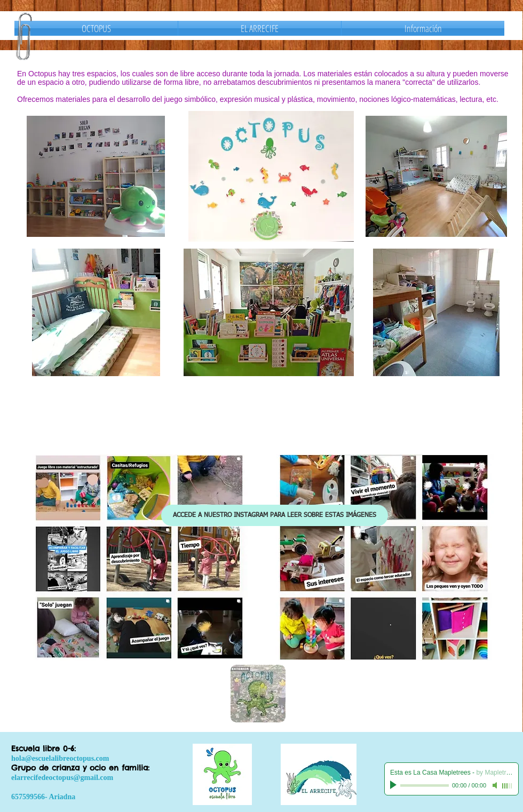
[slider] (508, 786)
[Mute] (496, 785)
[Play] (394, 785)
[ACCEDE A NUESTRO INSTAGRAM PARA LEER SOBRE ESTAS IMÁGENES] (275, 515)
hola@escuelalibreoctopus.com (60, 758)
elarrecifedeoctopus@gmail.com (62, 778)
